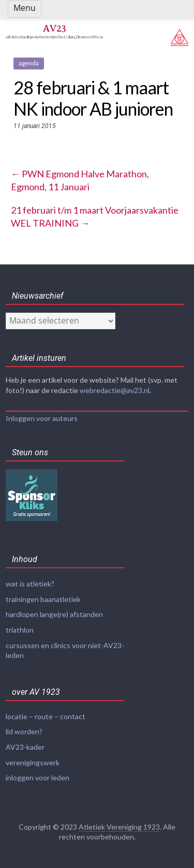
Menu (25, 8)
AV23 (54, 28)
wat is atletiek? (30, 584)
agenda (29, 63)
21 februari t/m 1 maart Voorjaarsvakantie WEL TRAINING (95, 216)
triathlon (20, 630)
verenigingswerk (33, 762)
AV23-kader (25, 747)
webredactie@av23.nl (115, 390)
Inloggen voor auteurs (42, 418)
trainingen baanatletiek (43, 599)
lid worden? (24, 731)
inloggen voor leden (38, 778)
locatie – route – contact (46, 716)
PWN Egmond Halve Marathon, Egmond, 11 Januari (80, 180)
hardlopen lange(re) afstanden (54, 614)
